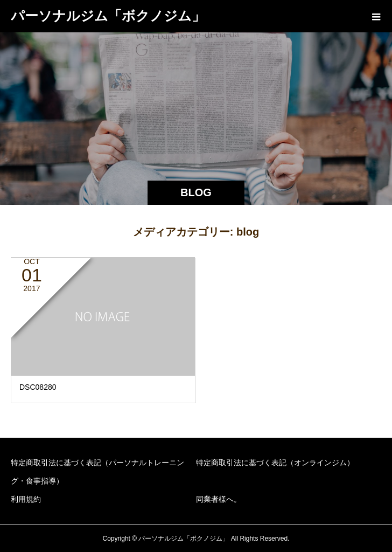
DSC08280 (38, 387)
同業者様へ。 (219, 499)
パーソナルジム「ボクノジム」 (108, 16)
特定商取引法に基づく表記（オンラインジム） (275, 463)
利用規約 (26, 499)
